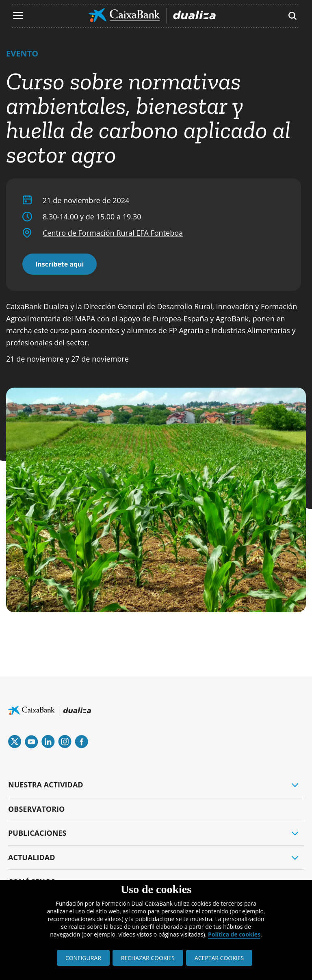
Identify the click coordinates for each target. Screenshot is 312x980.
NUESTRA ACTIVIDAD (46, 785)
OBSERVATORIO (36, 809)
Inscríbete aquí (60, 264)
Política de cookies (234, 934)
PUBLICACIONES (37, 833)
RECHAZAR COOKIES (148, 958)
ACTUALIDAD (32, 857)
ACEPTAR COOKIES (219, 958)
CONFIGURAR (83, 958)
